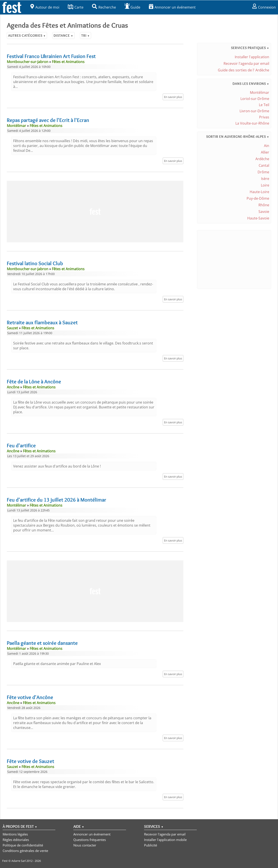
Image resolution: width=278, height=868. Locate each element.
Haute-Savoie (258, 218)
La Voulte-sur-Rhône (252, 123)
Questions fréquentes (90, 840)
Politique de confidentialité (23, 845)
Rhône (264, 205)
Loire (265, 185)
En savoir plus (173, 97)
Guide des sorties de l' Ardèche (244, 70)
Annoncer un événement (172, 7)
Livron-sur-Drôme (254, 111)
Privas (264, 117)
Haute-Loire (259, 192)
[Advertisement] (95, 212)
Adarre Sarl (19, 861)
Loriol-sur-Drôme (255, 99)
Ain (267, 146)
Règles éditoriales (16, 840)
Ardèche (262, 159)
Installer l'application (252, 57)
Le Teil (264, 105)
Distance (63, 35)
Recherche (104, 7)
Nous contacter (85, 845)
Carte (76, 7)
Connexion (264, 7)
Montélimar (260, 92)
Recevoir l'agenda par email (246, 63)
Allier (265, 152)
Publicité (151, 845)
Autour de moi (45, 7)
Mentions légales (15, 834)
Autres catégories (27, 35)
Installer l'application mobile (165, 840)
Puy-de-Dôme (258, 198)
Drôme (263, 172)
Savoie (264, 212)
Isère (265, 179)
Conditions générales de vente (25, 851)
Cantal (264, 165)
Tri (86, 35)
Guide (132, 7)
